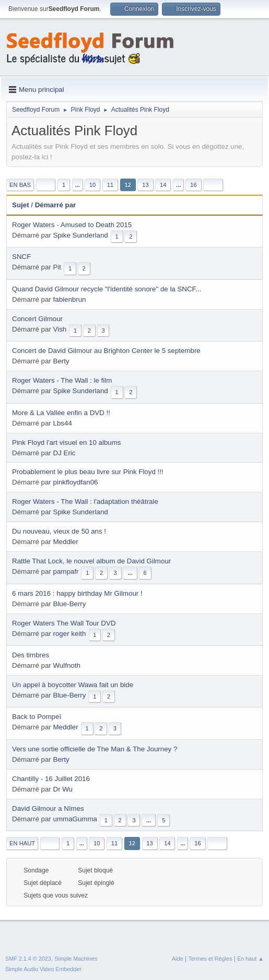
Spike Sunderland (81, 235)
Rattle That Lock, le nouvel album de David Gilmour (91, 561)
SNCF (21, 257)
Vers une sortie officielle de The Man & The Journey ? (95, 749)
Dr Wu (63, 789)
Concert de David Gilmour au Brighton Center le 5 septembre (106, 351)
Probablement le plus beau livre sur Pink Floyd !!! (88, 472)
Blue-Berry (70, 604)
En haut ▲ (250, 959)
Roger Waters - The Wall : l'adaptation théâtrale (85, 501)
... (78, 185)
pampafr (66, 571)
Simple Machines (76, 959)
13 (145, 185)
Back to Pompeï (37, 717)
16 (193, 185)
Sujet (21, 205)
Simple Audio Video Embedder (43, 969)
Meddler (66, 542)
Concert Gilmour (37, 319)
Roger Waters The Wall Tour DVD (64, 623)
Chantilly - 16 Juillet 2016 (51, 779)
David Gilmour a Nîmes (48, 808)
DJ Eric (65, 453)
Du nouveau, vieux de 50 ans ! (59, 531)
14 (163, 185)
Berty (61, 361)
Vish (60, 329)
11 (110, 185)
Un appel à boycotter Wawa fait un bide (73, 685)
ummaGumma (75, 819)
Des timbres (31, 655)
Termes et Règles (210, 959)
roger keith (70, 634)
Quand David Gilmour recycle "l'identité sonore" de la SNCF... (107, 289)
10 (92, 185)
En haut (22, 843)
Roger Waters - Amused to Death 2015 (72, 225)
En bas (20, 185)
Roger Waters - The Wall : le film (62, 380)
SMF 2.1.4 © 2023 (28, 959)
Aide (178, 959)
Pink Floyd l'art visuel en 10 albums (67, 442)
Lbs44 (63, 423)
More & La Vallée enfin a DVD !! (61, 413)
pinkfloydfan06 (76, 482)
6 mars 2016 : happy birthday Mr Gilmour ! (77, 593)
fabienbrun (70, 299)
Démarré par (56, 205)
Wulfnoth (67, 665)
